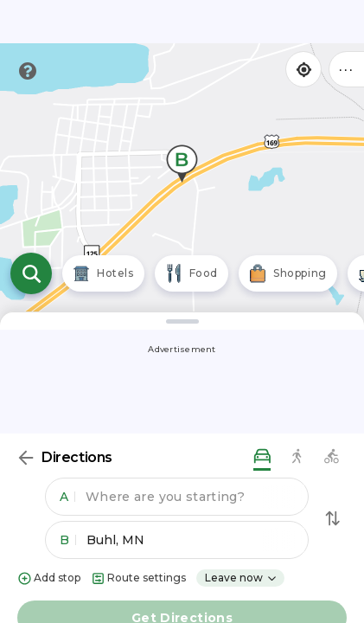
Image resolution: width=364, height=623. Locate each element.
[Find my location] (303, 69)
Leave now (241, 578)
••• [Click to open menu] (347, 69)
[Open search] (31, 273)
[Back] (26, 458)
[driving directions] (262, 457)
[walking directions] (297, 457)
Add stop (49, 578)
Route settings (138, 578)
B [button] (68, 540)
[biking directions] (331, 457)
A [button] (67, 497)
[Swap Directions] (333, 518)
